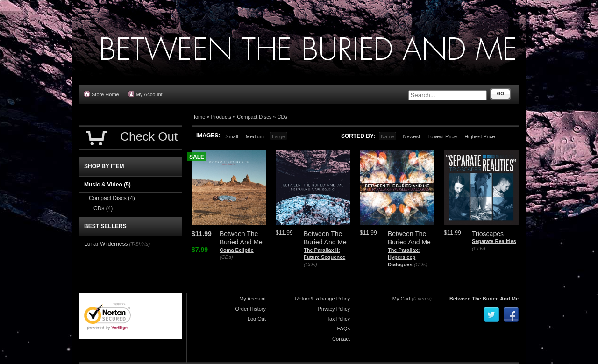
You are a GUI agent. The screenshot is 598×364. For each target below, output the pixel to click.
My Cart (402, 299)
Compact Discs (254, 117)
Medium (255, 136)
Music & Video (107, 185)
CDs (282, 117)
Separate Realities (494, 241)
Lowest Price (442, 136)
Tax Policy (338, 319)
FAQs (343, 328)
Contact (341, 339)
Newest (411, 136)
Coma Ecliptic (237, 250)
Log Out (257, 319)
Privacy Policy (334, 309)
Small (232, 136)
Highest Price (480, 136)
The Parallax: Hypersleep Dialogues (404, 257)
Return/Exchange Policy (323, 299)
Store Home (102, 94)
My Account (146, 94)
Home (198, 117)
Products (221, 117)
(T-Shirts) (139, 244)
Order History (251, 309)
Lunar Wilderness (106, 244)
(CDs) (226, 257)
